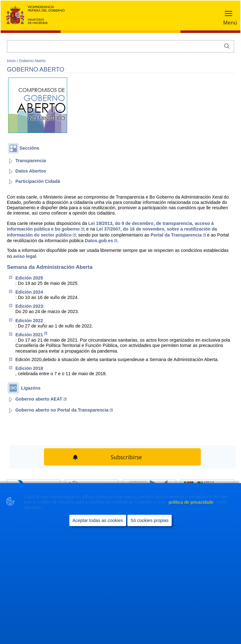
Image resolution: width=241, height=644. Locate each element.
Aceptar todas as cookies (98, 520)
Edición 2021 (31, 335)
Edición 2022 (29, 321)
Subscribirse (126, 457)
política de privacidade (192, 502)
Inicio (12, 61)
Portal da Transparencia (178, 235)
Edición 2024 (29, 292)
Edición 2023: (30, 306)
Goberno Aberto (32, 61)
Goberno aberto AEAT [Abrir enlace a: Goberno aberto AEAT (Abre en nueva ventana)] (41, 399)
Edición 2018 (29, 368)
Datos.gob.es (101, 241)
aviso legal (25, 256)
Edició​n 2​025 (29, 278)
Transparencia (31, 161)
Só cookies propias (150, 520)
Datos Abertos (31, 171)
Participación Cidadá (38, 181)
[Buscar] (120, 46)
